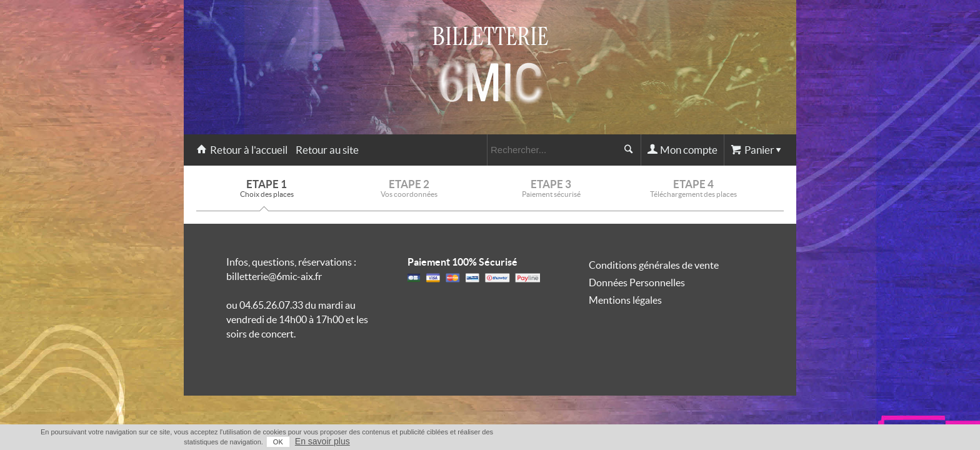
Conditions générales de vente (654, 265)
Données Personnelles (637, 282)
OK (727, 442)
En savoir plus (772, 441)
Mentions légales (625, 300)
